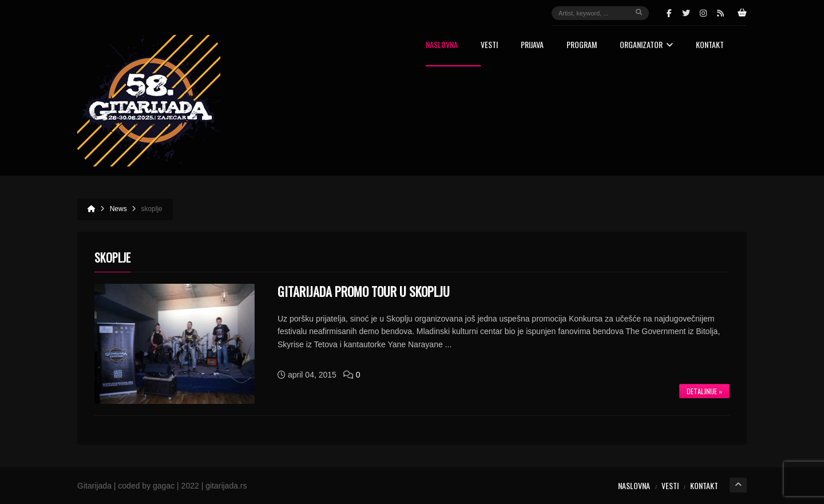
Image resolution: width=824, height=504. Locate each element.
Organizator (646, 45)
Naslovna (442, 45)
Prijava (532, 45)
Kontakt (710, 45)
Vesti (489, 45)
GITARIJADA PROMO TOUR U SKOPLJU (364, 291)
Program (582, 45)
